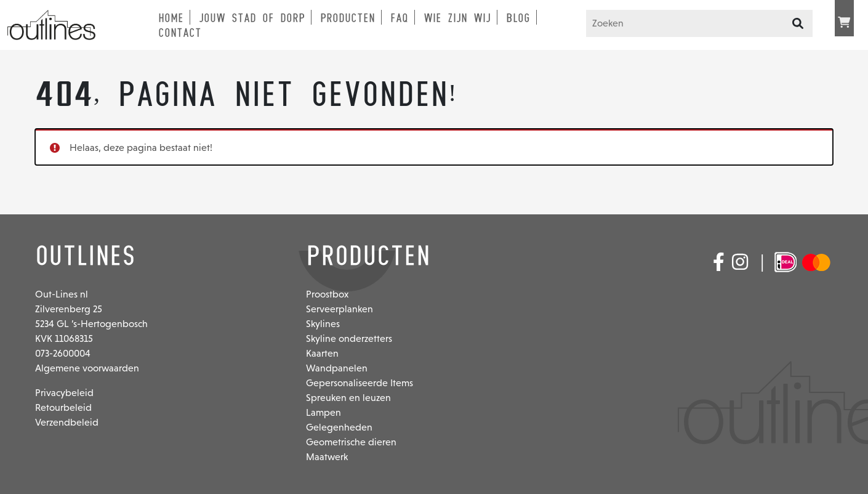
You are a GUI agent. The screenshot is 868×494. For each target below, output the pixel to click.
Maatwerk (327, 457)
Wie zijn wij (457, 18)
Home (171, 18)
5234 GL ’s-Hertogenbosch (91, 324)
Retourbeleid (63, 407)
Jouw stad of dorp (252, 18)
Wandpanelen (337, 368)
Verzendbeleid (67, 422)
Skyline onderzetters (349, 338)
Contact (180, 33)
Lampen (323, 412)
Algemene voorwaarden (87, 368)
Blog (518, 18)
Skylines (323, 324)
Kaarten (322, 353)
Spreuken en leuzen (348, 398)
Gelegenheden (339, 427)
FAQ (399, 18)
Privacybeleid (64, 393)
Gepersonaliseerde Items (360, 383)
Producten (348, 18)
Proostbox (327, 294)
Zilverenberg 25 (69, 309)
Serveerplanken (340, 309)
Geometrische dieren (351, 442)
